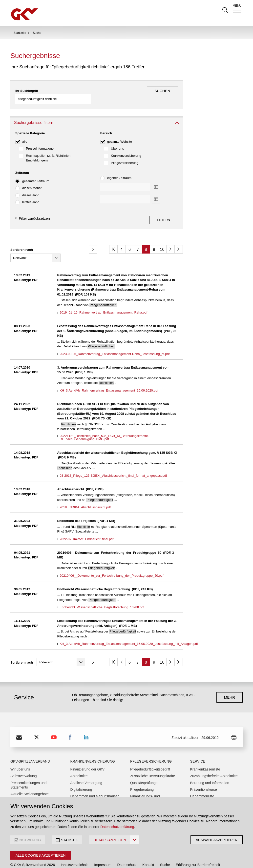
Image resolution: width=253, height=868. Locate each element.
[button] (97, 115)
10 (162, 241)
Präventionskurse (204, 777)
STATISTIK (70, 840)
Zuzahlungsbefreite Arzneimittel (214, 763)
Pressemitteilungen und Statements (28, 772)
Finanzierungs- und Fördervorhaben (145, 786)
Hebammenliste (202, 783)
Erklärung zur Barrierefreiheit (198, 852)
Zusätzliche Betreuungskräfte (153, 763)
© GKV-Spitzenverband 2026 (33, 852)
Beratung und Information (210, 770)
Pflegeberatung (142, 777)
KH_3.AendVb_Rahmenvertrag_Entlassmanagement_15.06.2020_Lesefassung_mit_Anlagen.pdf (129, 631)
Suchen (162, 91)
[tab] (97, 115)
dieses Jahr (30, 187)
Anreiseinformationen (27, 794)
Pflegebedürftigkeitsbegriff (150, 756)
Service (198, 749)
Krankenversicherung (126, 147)
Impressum (103, 852)
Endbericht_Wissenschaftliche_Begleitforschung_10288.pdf (102, 594)
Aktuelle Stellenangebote (30, 781)
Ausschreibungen (24, 788)
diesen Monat (32, 180)
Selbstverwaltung (24, 763)
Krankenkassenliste (205, 756)
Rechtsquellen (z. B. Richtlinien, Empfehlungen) (49, 150)
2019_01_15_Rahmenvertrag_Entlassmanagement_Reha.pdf (103, 300)
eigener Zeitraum (119, 170)
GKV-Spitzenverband (30, 749)
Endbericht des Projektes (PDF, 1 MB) (86, 508)
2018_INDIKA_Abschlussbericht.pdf (85, 494)
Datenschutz (127, 852)
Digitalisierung (81, 777)
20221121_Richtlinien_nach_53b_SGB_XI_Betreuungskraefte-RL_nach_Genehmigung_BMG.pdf (104, 425)
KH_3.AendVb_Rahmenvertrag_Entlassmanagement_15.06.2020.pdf (109, 378)
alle (25, 133)
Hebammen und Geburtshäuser (95, 783)
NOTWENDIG (30, 840)
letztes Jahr (30, 194)
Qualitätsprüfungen (145, 770)
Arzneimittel (79, 763)
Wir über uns (20, 756)
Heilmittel (78, 790)
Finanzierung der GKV (88, 756)
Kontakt (148, 852)
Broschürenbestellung (207, 790)
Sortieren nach (22, 242)
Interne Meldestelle (25, 860)
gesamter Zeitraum (36, 173)
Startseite (20, 33)
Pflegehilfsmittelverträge (149, 794)
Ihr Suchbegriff (27, 91)
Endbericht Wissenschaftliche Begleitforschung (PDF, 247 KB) (105, 576)
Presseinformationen (41, 140)
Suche (165, 852)
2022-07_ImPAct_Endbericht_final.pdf (86, 526)
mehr (230, 684)
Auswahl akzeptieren (217, 840)
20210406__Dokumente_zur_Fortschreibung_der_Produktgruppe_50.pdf (111, 563)
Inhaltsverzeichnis (74, 852)
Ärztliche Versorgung (86, 770)
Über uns (117, 140)
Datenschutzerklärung (117, 827)
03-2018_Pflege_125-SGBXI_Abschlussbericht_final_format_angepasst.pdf (113, 463)
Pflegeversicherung (125, 154)
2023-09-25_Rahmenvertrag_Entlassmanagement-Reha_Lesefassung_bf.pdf (115, 341)
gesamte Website (120, 133)
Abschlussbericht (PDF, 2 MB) (80, 476)
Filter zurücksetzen (34, 210)
